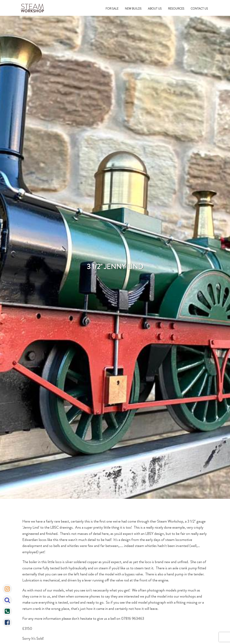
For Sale (112, 9)
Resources (176, 9)
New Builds (133, 9)
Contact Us (199, 9)
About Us (155, 9)
